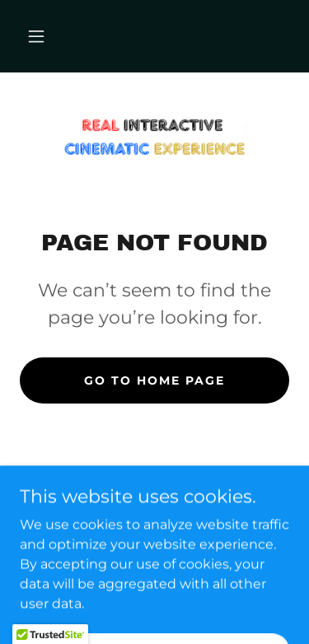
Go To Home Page (154, 380)
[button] (36, 36)
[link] (155, 138)
